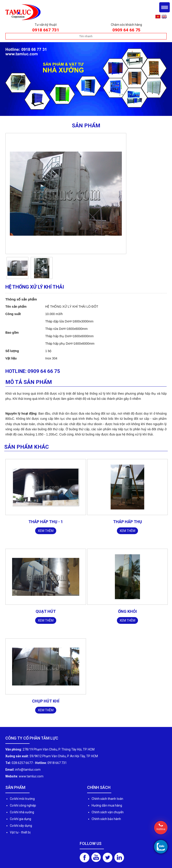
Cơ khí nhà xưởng (22, 812)
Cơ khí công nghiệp (23, 805)
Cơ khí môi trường (22, 799)
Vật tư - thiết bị (20, 832)
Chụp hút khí (46, 701)
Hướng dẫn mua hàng (107, 805)
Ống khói (127, 611)
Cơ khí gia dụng (20, 819)
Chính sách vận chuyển (108, 812)
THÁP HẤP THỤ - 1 (46, 522)
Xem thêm (46, 531)
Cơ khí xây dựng (21, 826)
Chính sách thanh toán (107, 799)
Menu (164, 7)
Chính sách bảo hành (106, 819)
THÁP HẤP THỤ (128, 522)
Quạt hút (46, 611)
